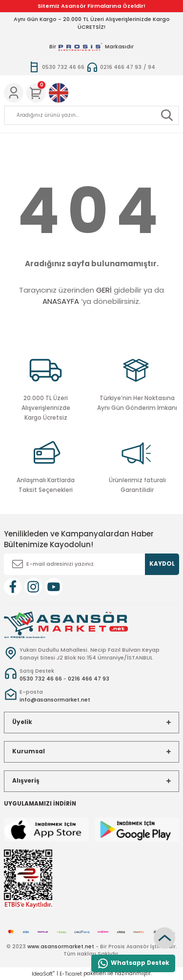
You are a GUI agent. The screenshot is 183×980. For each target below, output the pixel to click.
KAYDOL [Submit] (162, 564)
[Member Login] (14, 93)
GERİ (104, 290)
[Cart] (36, 93)
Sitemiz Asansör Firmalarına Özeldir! (91, 6)
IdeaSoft (43, 974)
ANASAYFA (61, 301)
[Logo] (66, 624)
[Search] (91, 115)
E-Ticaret (71, 974)
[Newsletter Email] (91, 564)
